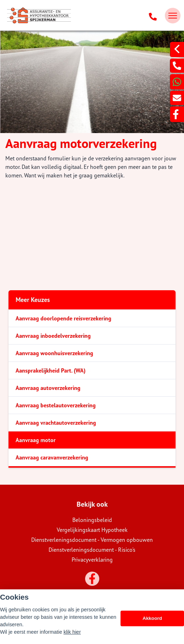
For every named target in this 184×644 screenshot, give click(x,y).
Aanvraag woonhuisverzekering (54, 353)
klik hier (72, 632)
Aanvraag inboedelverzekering (53, 336)
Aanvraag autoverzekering (48, 388)
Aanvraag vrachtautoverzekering (56, 423)
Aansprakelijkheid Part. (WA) (51, 370)
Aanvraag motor (36, 440)
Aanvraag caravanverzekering (52, 457)
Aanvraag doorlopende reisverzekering (63, 318)
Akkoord (152, 618)
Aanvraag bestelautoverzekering (56, 405)
